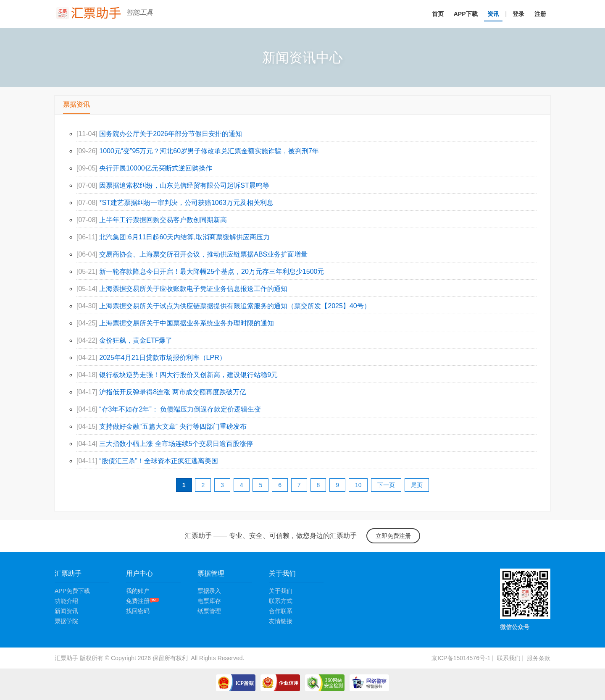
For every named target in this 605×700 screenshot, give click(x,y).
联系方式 (281, 601)
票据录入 (209, 591)
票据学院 (66, 621)
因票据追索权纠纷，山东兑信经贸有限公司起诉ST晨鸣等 (184, 185)
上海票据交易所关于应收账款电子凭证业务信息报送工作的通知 (193, 289)
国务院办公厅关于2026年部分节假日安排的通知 (171, 134)
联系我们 (509, 658)
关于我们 (281, 591)
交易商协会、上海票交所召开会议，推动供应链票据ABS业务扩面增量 (203, 254)
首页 (438, 14)
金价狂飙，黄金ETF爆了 (136, 340)
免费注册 (142, 601)
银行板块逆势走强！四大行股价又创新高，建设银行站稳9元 (188, 375)
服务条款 (539, 658)
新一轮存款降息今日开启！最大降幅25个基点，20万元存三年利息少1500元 (212, 271)
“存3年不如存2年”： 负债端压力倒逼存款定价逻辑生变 (180, 409)
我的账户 (138, 591)
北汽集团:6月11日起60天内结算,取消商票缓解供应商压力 (184, 237)
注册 (540, 14)
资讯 (493, 14)
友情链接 (281, 621)
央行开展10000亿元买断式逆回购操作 (156, 168)
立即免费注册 (393, 536)
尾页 (417, 485)
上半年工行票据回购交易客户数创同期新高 (163, 220)
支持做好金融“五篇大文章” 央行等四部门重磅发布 (173, 426)
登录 (518, 14)
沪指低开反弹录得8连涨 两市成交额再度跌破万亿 (172, 392)
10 (358, 485)
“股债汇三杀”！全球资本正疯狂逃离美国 (159, 461)
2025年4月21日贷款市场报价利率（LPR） (162, 358)
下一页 (386, 485)
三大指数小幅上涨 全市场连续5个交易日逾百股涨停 (176, 444)
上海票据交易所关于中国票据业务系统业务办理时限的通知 (187, 323)
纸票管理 (209, 611)
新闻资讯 (66, 611)
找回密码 (138, 611)
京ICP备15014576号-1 (461, 658)
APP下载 (466, 14)
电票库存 (209, 601)
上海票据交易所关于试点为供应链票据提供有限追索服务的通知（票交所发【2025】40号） (235, 306)
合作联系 (281, 611)
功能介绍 (66, 601)
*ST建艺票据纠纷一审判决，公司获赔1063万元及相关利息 (186, 203)
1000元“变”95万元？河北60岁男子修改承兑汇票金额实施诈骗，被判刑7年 (209, 151)
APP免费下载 (72, 591)
